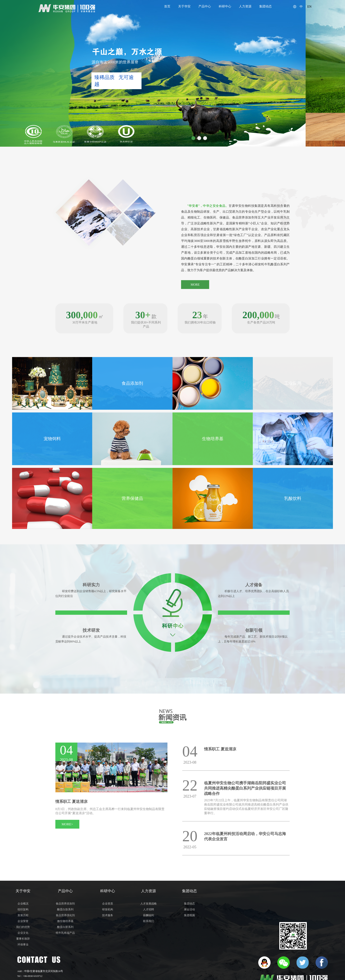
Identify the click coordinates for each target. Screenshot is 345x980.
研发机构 (108, 909)
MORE (195, 285)
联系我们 (149, 921)
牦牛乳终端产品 (65, 933)
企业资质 (108, 904)
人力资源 (245, 6)
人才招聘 (149, 909)
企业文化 (23, 933)
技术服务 (108, 915)
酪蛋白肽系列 (65, 909)
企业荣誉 (23, 921)
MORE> (67, 824)
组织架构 (23, 909)
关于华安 (184, 6)
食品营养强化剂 (65, 915)
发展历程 (23, 915)
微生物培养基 (65, 921)
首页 (167, 6)
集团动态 (265, 6)
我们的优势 (23, 927)
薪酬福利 (149, 915)
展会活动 (189, 909)
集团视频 (189, 915)
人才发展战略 (149, 904)
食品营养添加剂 (65, 904)
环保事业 (23, 945)
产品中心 (205, 6)
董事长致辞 (23, 939)
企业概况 (23, 904)
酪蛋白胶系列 (65, 927)
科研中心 (225, 6)
